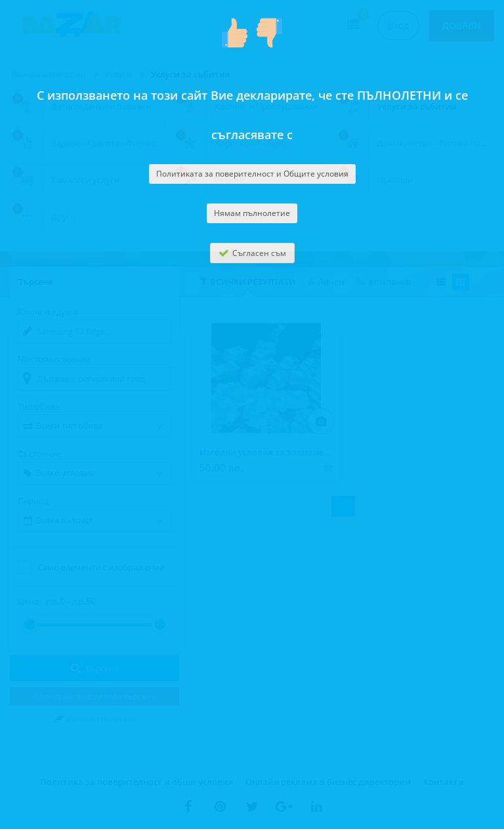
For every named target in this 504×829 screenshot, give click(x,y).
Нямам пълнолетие (252, 213)
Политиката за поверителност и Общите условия (252, 174)
